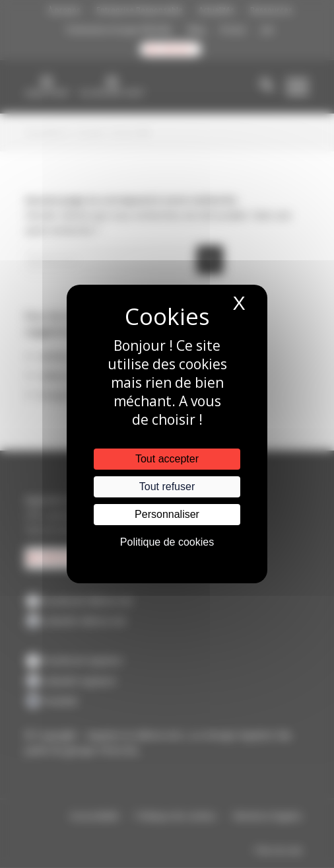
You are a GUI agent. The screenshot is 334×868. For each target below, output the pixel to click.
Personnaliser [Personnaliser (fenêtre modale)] (167, 514)
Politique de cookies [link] (167, 542)
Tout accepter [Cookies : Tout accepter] (167, 459)
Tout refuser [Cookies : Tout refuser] (167, 487)
